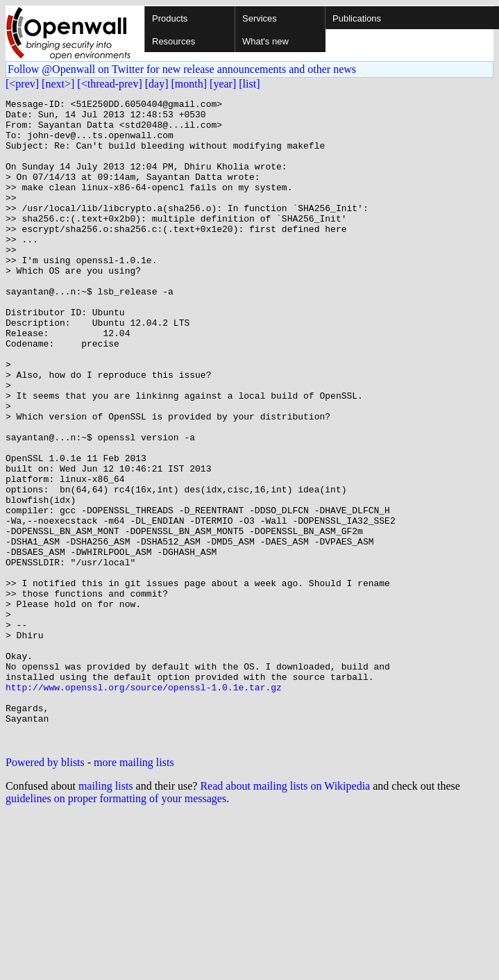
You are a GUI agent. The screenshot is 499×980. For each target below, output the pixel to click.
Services (260, 18)
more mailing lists (134, 891)
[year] (223, 84)
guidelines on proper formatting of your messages (116, 928)
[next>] (58, 84)
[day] (157, 84)
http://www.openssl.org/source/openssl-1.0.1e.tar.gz (144, 806)
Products (170, 18)
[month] (189, 84)
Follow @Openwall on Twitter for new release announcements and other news (182, 69)
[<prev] (22, 84)
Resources (174, 41)
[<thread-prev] (109, 84)
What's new (265, 41)
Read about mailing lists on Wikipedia (285, 915)
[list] (249, 84)
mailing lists (106, 915)
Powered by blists (45, 891)
